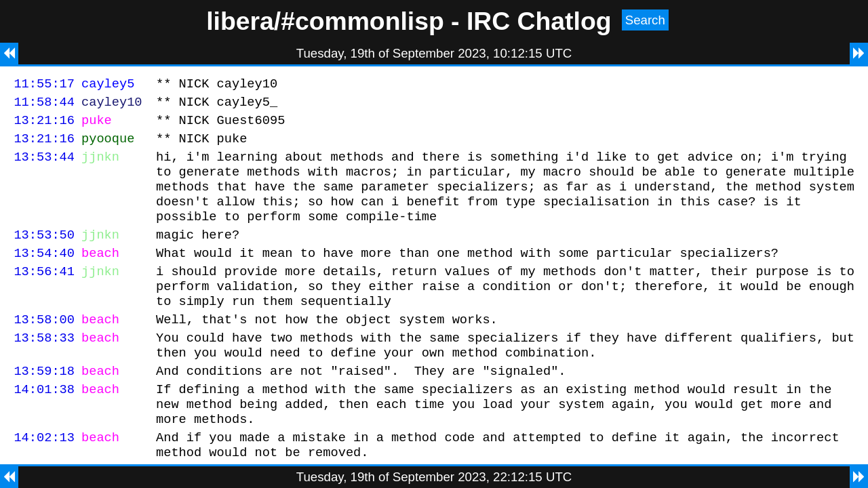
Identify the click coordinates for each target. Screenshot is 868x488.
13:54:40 (44, 275)
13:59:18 (44, 407)
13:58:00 (44, 349)
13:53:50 (44, 255)
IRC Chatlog (539, 21)
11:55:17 (44, 85)
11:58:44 (44, 105)
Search (645, 20)
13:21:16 (44, 126)
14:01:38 (44, 427)
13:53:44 (44, 166)
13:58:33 (44, 370)
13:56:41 (44, 295)
